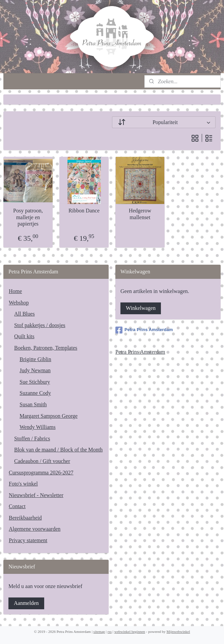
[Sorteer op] (164, 122)
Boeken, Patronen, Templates (46, 348)
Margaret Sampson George (49, 416)
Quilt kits (24, 336)
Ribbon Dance (84, 211)
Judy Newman (35, 370)
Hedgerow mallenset (140, 214)
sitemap (99, 632)
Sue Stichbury (35, 382)
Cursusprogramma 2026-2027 (41, 473)
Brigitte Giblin (35, 359)
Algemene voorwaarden (35, 529)
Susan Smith (33, 404)
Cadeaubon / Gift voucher (42, 461)
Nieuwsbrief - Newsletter (36, 495)
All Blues (24, 314)
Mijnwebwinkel (178, 632)
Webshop (19, 303)
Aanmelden (26, 603)
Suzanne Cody (35, 393)
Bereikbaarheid (25, 518)
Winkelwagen (141, 308)
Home (15, 291)
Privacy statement (28, 540)
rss (110, 632)
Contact (17, 506)
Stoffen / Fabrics (32, 438)
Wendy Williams (38, 427)
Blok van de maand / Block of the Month (58, 450)
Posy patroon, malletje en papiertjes (28, 217)
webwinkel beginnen (130, 632)
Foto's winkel (23, 484)
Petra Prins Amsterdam (144, 330)
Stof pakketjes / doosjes (40, 325)
